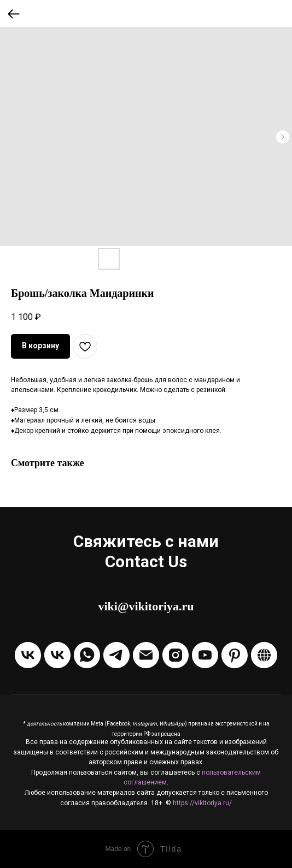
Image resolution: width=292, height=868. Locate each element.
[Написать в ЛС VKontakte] (57, 655)
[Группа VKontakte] (28, 655)
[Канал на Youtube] (205, 655)
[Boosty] (264, 655)
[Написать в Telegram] (116, 655)
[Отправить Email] (146, 655)
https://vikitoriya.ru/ (202, 803)
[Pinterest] (235, 655)
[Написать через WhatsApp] (87, 655)
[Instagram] (176, 655)
